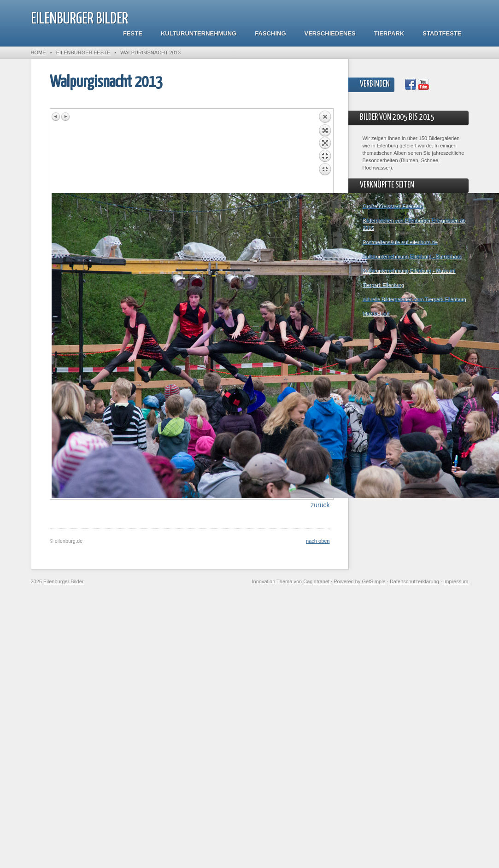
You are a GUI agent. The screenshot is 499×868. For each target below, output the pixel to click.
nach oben (318, 541)
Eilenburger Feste (83, 53)
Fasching (270, 33)
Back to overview (325, 152)
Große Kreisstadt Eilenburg (393, 206)
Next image (65, 117)
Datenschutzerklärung (414, 581)
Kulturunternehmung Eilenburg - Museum (409, 270)
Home (38, 53)
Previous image (56, 117)
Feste (133, 33)
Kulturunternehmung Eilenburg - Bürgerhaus (412, 256)
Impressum (456, 581)
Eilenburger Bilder (79, 19)
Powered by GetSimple (360, 581)
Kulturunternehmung (199, 33)
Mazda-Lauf (376, 313)
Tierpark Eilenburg (383, 285)
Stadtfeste (442, 33)
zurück (320, 505)
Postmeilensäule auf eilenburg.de (400, 242)
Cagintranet (316, 581)
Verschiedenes (330, 33)
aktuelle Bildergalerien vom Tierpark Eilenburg (414, 299)
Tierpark (389, 33)
